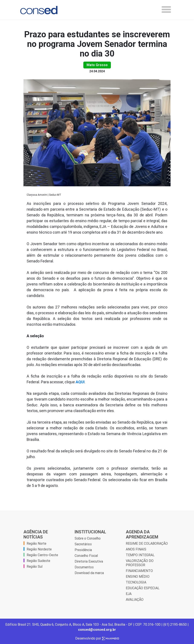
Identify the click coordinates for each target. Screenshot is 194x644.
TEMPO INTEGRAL (140, 555)
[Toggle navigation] (166, 9)
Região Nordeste (39, 549)
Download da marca (89, 573)
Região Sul (35, 566)
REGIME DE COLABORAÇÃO (147, 543)
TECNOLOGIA (136, 582)
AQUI (80, 382)
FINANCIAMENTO (139, 571)
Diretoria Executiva (89, 561)
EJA (129, 594)
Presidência (83, 550)
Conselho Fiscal (86, 556)
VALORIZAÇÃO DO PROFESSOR (140, 563)
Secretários (83, 544)
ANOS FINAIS (136, 549)
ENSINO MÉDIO (138, 576)
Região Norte (36, 543)
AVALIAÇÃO (135, 599)
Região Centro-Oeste (42, 555)
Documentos (84, 567)
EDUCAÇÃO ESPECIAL (143, 588)
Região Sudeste (38, 561)
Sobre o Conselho (88, 538)
